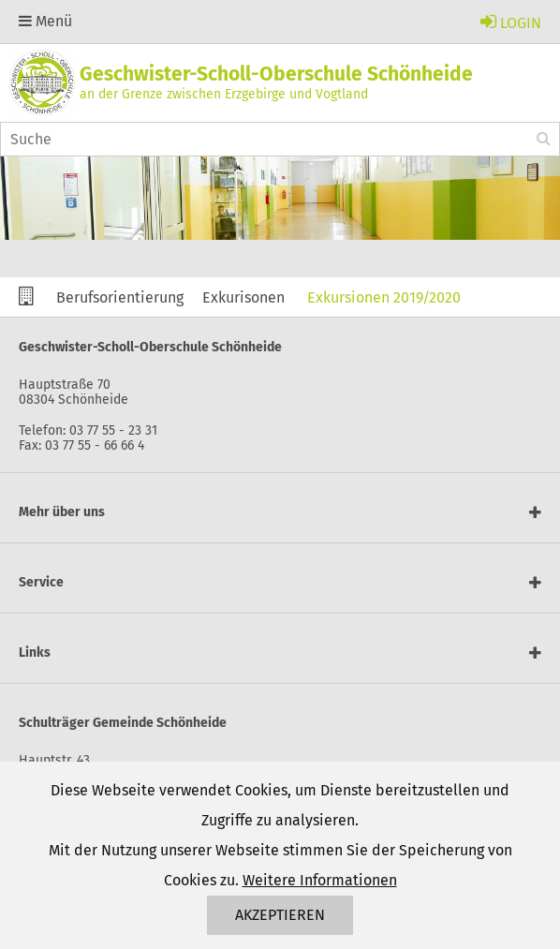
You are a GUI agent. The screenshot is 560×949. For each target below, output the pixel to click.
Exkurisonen (243, 297)
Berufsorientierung (120, 297)
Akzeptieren (280, 915)
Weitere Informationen (320, 880)
